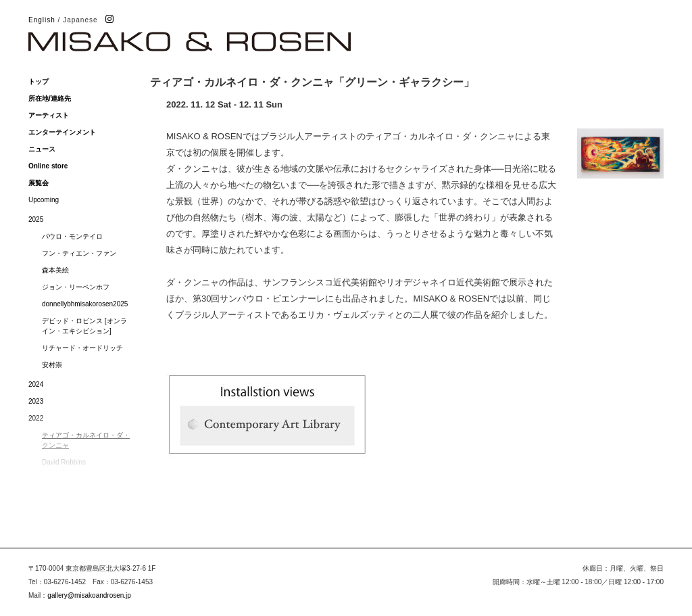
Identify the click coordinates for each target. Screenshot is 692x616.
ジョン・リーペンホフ (76, 287)
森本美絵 (55, 270)
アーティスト (49, 115)
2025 (36, 219)
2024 (36, 384)
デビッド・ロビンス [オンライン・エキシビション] (84, 326)
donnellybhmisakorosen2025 (85, 304)
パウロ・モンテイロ (72, 236)
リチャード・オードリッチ (82, 348)
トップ (39, 81)
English (42, 20)
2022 (36, 418)
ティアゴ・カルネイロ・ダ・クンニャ (86, 440)
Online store (48, 166)
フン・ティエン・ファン (79, 253)
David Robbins (64, 462)
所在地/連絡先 (50, 98)
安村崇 (52, 365)
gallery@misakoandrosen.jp (89, 595)
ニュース (42, 149)
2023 (36, 401)
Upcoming (44, 200)
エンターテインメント (62, 132)
